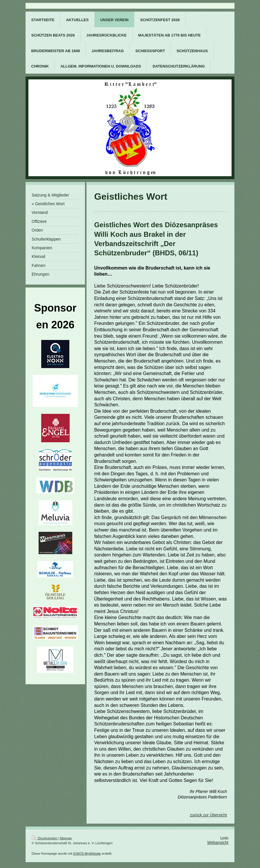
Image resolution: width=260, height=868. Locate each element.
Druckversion (45, 838)
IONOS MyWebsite (87, 854)
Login (224, 838)
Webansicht (218, 842)
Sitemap (66, 838)
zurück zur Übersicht (208, 815)
